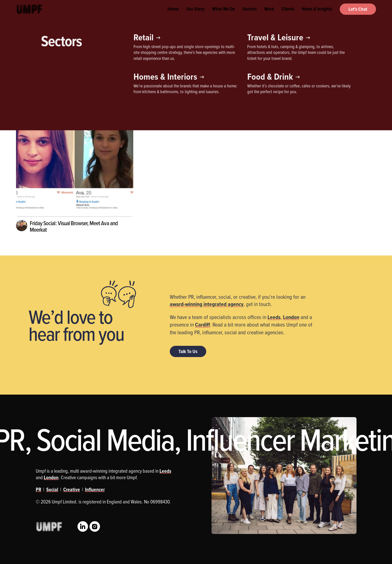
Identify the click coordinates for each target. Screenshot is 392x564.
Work (269, 15)
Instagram (95, 526)
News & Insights (317, 15)
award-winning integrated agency (207, 304)
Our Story (195, 15)
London (291, 317)
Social (52, 489)
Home (173, 15)
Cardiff (202, 325)
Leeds (274, 317)
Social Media (108, 71)
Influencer (57, 71)
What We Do (223, 15)
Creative (28, 71)
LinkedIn (83, 526)
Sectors (250, 15)
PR (82, 71)
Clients (288, 15)
